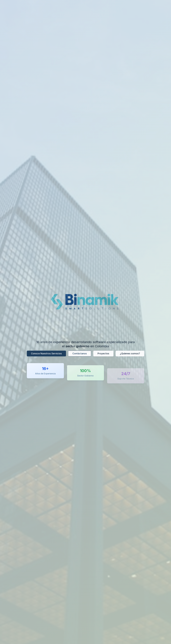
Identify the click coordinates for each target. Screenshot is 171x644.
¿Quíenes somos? (130, 354)
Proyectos (103, 354)
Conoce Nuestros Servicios (46, 354)
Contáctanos (80, 354)
